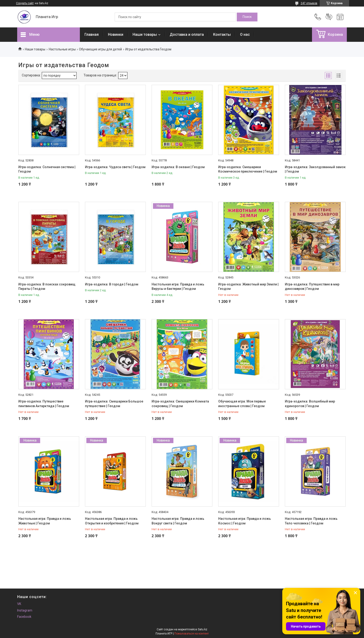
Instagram (25, 610)
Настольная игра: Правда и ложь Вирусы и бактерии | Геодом (178, 287)
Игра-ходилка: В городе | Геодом (112, 284)
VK (19, 604)
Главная (92, 34)
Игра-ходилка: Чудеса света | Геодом (115, 167)
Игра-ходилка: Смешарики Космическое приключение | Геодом (248, 169)
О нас (245, 34)
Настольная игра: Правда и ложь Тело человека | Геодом (311, 521)
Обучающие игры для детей (100, 49)
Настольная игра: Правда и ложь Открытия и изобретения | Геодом (112, 521)
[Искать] (247, 17)
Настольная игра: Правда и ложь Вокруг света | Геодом (178, 521)
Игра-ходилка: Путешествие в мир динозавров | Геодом (312, 287)
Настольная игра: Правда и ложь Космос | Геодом (245, 521)
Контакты (222, 34)
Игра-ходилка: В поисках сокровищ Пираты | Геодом (47, 287)
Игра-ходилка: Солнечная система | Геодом (47, 169)
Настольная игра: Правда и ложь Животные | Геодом (45, 521)
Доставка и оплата (187, 34)
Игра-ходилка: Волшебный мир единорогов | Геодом (310, 404)
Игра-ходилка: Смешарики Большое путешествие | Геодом (114, 404)
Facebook (24, 617)
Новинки (116, 34)
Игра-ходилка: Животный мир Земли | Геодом (248, 287)
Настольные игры (62, 49)
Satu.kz (203, 629)
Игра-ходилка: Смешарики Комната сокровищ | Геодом (180, 404)
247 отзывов (309, 3)
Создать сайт (25, 3)
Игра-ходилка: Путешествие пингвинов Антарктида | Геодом (44, 404)
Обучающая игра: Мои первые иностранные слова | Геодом (242, 404)
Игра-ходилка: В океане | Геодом (178, 167)
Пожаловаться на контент (192, 634)
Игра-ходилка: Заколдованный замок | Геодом (315, 169)
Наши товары (145, 34)
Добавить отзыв (329, 17)
